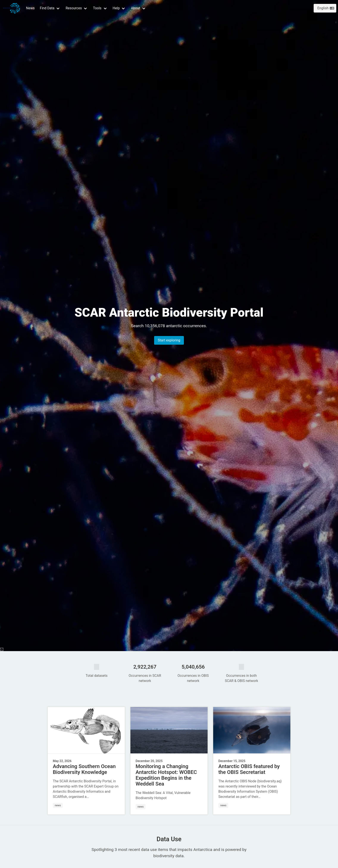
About (135, 8)
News (30, 8)
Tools (97, 8)
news (58, 805)
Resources (74, 8)
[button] (50, 8)
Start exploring (169, 340)
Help (116, 8)
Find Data (47, 8)
